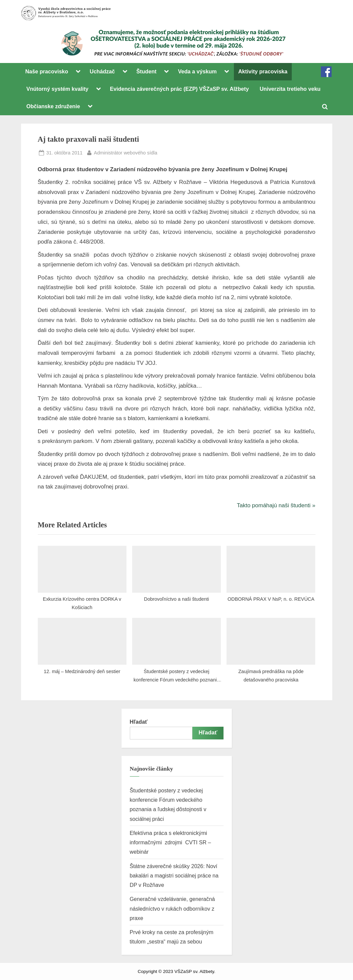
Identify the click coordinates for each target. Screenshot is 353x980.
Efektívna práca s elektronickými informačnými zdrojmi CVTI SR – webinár (170, 842)
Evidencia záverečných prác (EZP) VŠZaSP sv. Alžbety (180, 89)
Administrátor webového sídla (126, 152)
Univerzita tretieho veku (290, 89)
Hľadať (139, 722)
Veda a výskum (197, 71)
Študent (147, 71)
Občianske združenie (53, 106)
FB (326, 72)
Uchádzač (102, 71)
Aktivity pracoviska (263, 71)
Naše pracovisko (47, 71)
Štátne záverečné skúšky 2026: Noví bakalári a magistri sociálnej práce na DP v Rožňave (174, 876)
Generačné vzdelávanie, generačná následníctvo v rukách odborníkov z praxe (172, 908)
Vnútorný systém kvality (58, 89)
